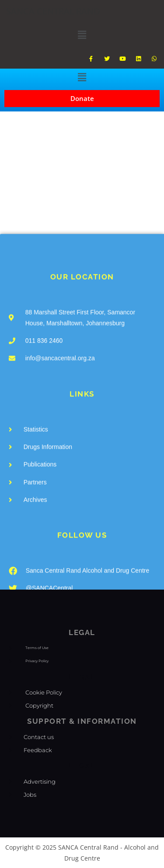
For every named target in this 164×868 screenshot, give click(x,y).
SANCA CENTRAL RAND (53, 11)
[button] (82, 35)
